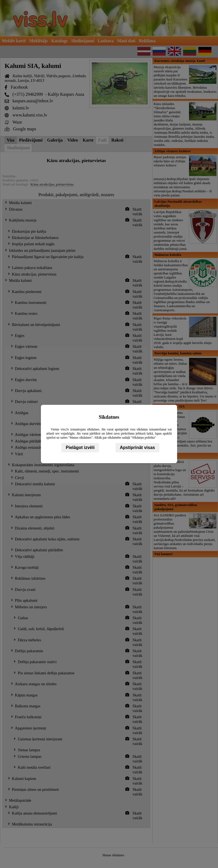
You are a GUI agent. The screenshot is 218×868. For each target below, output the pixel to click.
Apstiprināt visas (137, 448)
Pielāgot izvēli (80, 448)
